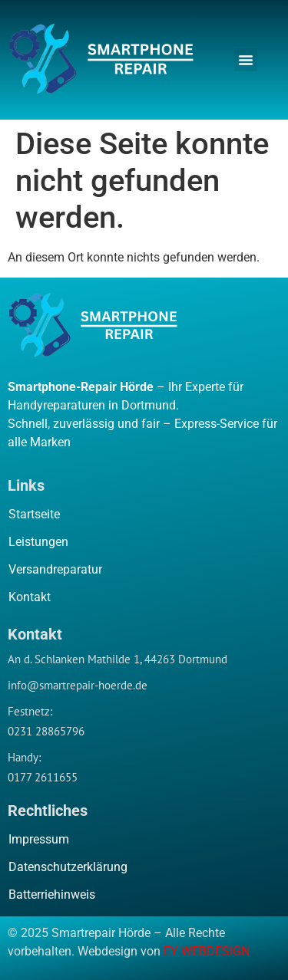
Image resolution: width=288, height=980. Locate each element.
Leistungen (38, 542)
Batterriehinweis (52, 894)
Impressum (39, 839)
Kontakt (30, 597)
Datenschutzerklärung (68, 867)
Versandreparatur (55, 569)
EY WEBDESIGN (207, 951)
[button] (246, 60)
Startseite (34, 514)
